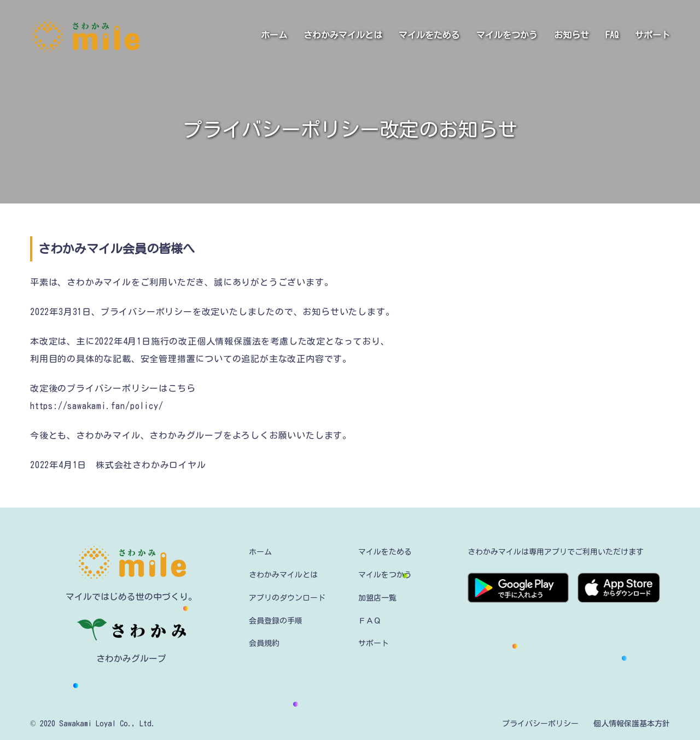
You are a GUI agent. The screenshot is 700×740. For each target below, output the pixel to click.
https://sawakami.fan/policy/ (97, 406)
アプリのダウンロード (287, 598)
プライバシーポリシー (540, 724)
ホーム (274, 35)
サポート (652, 35)
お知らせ (571, 35)
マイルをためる (429, 35)
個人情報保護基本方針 (632, 724)
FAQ (612, 35)
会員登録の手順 (276, 621)
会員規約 (264, 643)
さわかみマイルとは (343, 35)
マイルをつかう (507, 35)
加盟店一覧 (377, 598)
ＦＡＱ (370, 621)
